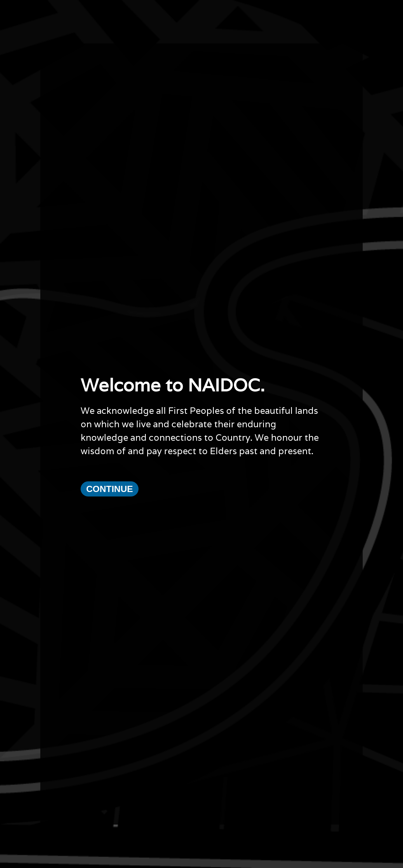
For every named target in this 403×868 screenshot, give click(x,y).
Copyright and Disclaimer (61, 827)
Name (208, 831)
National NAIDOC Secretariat (309, 800)
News (44, 816)
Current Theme (52, 800)
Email (167, 831)
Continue (110, 451)
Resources (48, 811)
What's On (48, 805)
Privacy (45, 822)
